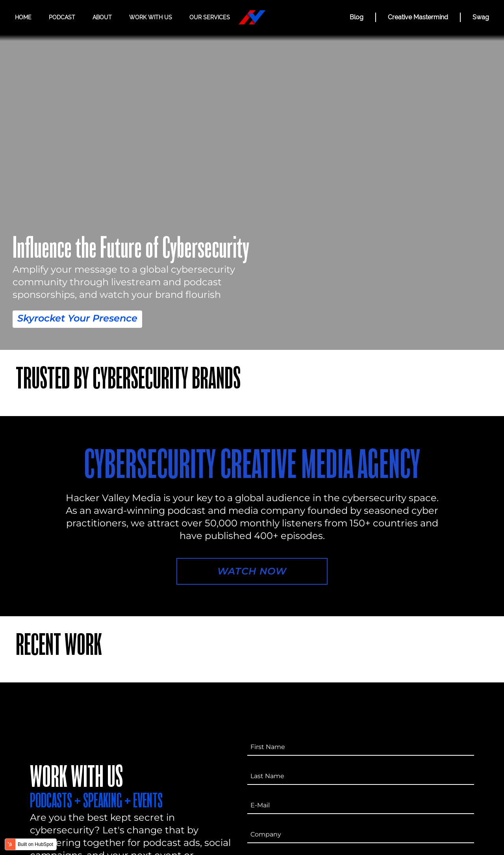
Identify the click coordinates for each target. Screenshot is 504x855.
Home (23, 17)
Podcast (62, 17)
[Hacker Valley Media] (252, 17)
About (102, 17)
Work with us (151, 17)
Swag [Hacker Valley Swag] (481, 17)
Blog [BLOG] (357, 17)
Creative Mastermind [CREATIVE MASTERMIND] (418, 17)
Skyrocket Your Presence (77, 318)
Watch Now (252, 571)
